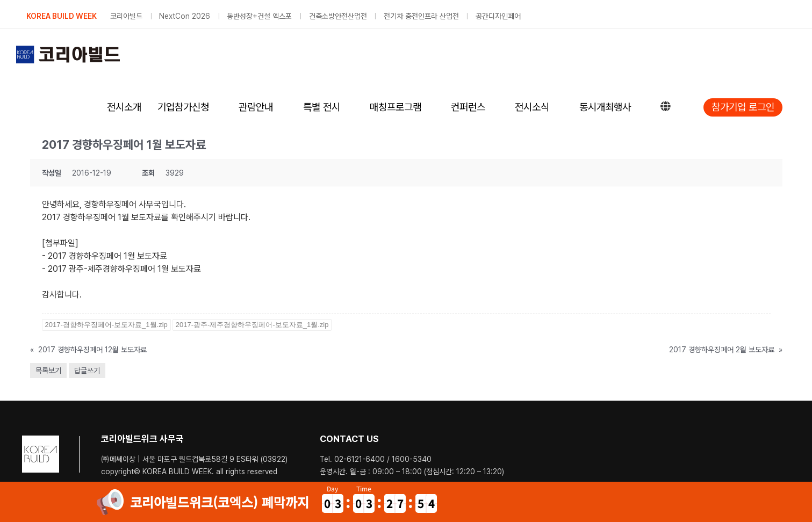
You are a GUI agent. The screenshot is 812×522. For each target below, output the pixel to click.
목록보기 (48, 371)
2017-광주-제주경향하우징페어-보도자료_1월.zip (252, 325)
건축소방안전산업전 (338, 16)
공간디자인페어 (498, 16)
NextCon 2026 (185, 16)
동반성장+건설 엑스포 (259, 16)
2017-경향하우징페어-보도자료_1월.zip (106, 325)
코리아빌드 (126, 16)
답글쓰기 (87, 371)
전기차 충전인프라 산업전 (421, 16)
